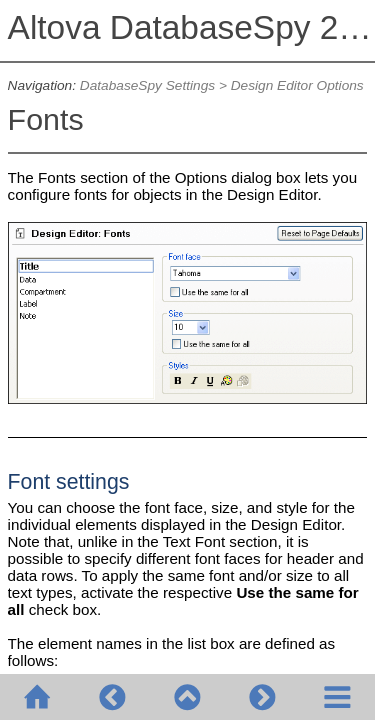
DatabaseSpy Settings (147, 85)
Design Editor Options (297, 85)
